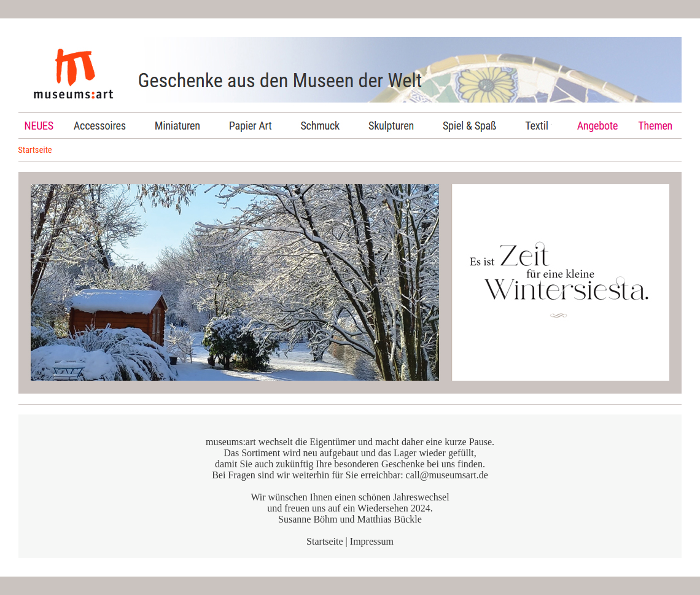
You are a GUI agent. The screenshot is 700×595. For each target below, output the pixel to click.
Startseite (325, 541)
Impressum (372, 541)
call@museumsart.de (447, 475)
